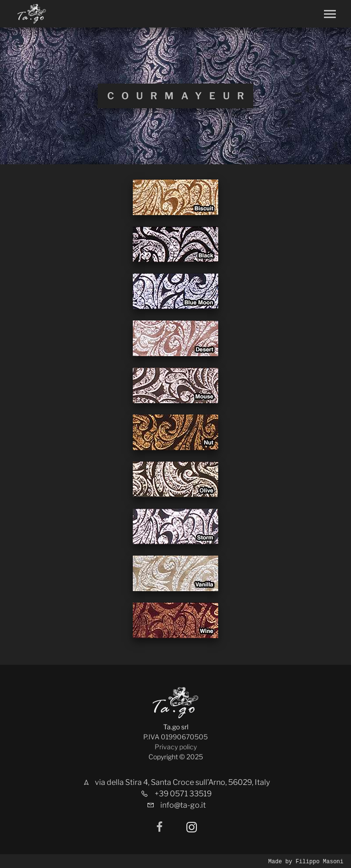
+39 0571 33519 (183, 794)
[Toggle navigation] (330, 14)
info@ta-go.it (183, 805)
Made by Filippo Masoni (306, 861)
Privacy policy (176, 747)
